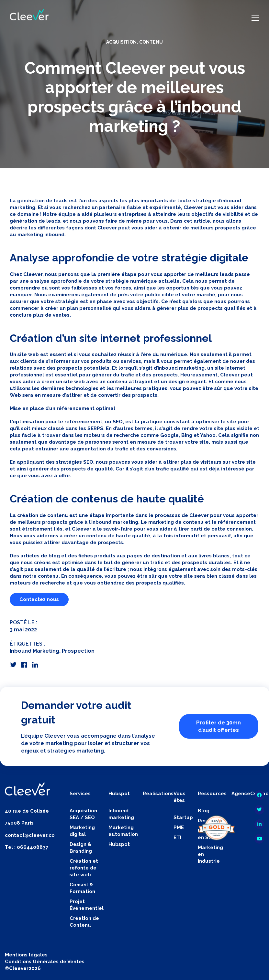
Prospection (78, 651)
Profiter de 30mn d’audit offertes (219, 726)
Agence (241, 794)
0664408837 (33, 847)
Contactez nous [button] (39, 599)
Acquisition (121, 42)
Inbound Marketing (34, 651)
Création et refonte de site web (84, 868)
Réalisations (158, 794)
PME (179, 827)
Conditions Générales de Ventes (45, 962)
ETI (177, 838)
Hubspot (119, 844)
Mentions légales (26, 955)
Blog (204, 811)
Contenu (151, 42)
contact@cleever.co (30, 835)
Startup (183, 817)
